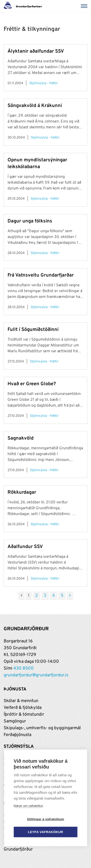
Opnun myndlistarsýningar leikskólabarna (37, 164)
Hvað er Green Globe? (32, 384)
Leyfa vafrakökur (45, 832)
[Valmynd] (85, 6)
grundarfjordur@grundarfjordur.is (36, 675)
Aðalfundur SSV (25, 547)
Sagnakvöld (21, 438)
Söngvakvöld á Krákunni (35, 106)
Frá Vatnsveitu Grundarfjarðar (41, 275)
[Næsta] (70, 596)
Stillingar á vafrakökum (45, 819)
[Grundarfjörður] (24, 6)
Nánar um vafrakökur (28, 806)
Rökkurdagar (22, 492)
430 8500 (24, 668)
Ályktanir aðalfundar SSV (36, 51)
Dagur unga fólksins (30, 221)
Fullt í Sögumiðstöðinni (33, 330)
